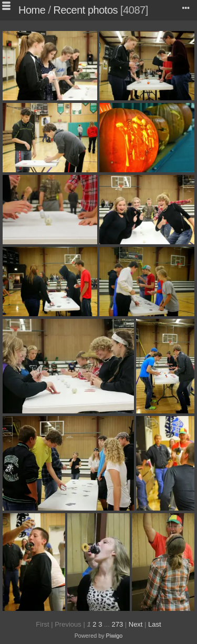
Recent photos (86, 10)
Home (32, 10)
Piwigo (115, 636)
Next (136, 624)
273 (117, 624)
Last (155, 624)
